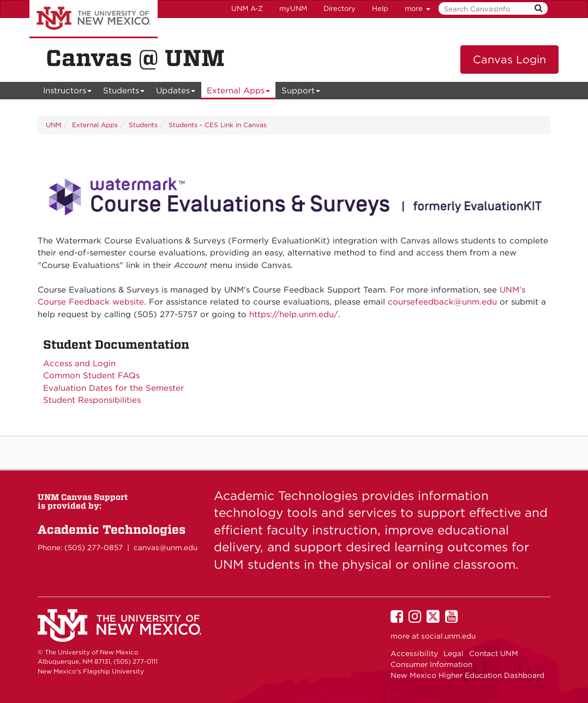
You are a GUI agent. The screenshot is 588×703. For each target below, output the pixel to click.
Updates (176, 93)
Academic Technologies (112, 529)
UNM (53, 125)
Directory (340, 8)
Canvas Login (509, 59)
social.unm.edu (448, 636)
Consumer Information (431, 664)
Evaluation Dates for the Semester (113, 388)
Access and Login (79, 364)
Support (301, 93)
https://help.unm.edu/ (294, 314)
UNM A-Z (247, 8)
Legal (454, 653)
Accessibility (414, 653)
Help (380, 8)
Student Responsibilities (92, 400)
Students (124, 93)
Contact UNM (494, 653)
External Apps (239, 93)
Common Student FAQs (91, 376)
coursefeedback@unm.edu (442, 302)
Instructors (68, 93)
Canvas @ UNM (135, 58)
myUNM (293, 8)
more (418, 8)
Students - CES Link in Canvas (218, 125)
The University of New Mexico (94, 19)
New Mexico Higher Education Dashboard (467, 675)
